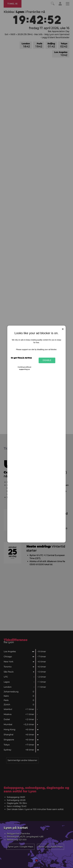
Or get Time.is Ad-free (21, 358)
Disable (47, 360)
